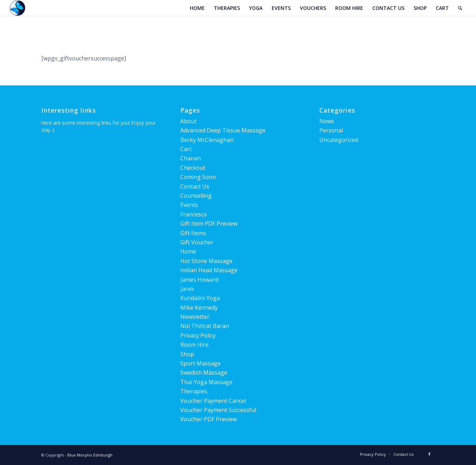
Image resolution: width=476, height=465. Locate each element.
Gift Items (193, 233)
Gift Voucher (197, 242)
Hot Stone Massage (206, 261)
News (327, 121)
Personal (331, 130)
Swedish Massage (204, 372)
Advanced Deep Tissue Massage (223, 130)
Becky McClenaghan (207, 140)
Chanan (191, 158)
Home (188, 251)
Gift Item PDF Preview (209, 223)
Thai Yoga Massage (206, 382)
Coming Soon (198, 177)
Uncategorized (339, 140)
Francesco (194, 214)
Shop (187, 354)
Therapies (194, 391)
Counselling (196, 196)
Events (189, 205)
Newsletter (195, 317)
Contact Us (195, 186)
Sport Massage (200, 363)
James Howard (199, 280)
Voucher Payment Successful (218, 410)
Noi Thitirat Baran (205, 326)
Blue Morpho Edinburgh (90, 455)
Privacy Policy (198, 335)
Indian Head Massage (209, 270)
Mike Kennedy (199, 308)
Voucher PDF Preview (209, 419)
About (188, 121)
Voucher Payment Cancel (213, 401)
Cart (186, 149)
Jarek (187, 289)
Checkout (193, 168)
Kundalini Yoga (200, 298)
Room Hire (194, 345)
